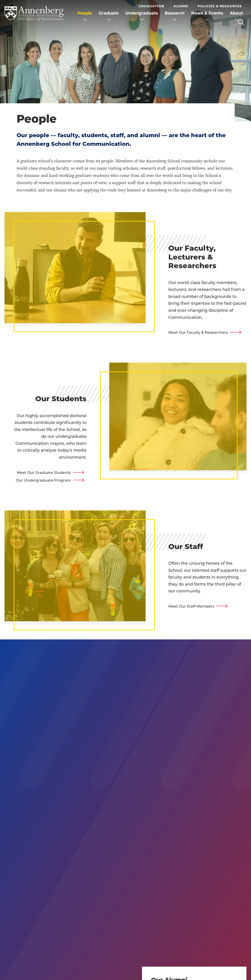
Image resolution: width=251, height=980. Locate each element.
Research (175, 13)
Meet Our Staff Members (191, 606)
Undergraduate (142, 13)
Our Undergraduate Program (43, 480)
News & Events (207, 13)
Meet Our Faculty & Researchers (198, 333)
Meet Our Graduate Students (44, 473)
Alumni (181, 6)
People (85, 13)
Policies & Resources (220, 6)
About (236, 13)
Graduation (151, 6)
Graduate (109, 13)
